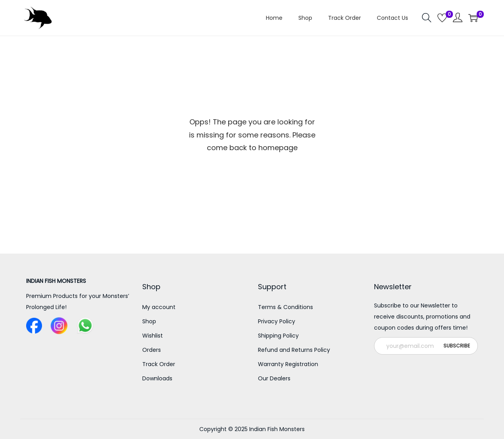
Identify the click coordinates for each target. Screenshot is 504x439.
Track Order (159, 364)
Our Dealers (274, 378)
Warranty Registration (288, 364)
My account (159, 307)
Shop (149, 321)
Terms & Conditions (285, 307)
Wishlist (153, 336)
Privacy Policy (277, 321)
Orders (152, 350)
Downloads (157, 378)
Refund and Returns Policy (294, 350)
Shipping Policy (278, 336)
